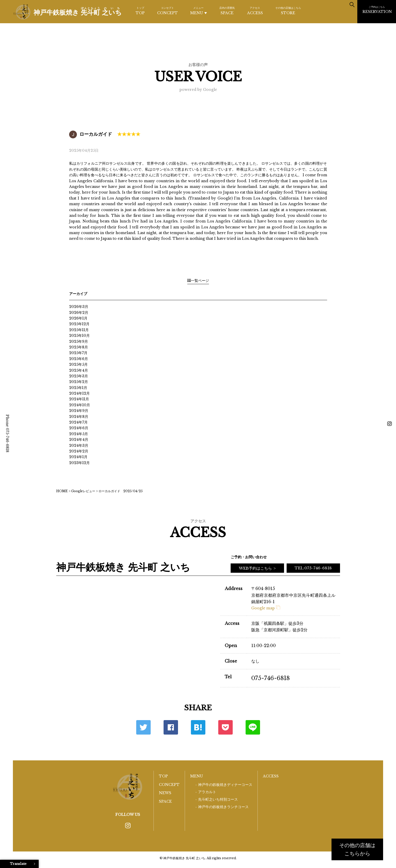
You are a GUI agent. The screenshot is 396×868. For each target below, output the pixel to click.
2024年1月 (78, 457)
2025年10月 (79, 336)
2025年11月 (79, 330)
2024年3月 (79, 445)
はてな (198, 727)
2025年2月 (79, 382)
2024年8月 (79, 417)
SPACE (227, 11)
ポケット (225, 727)
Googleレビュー (83, 491)
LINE (253, 727)
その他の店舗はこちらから (357, 849)
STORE (288, 11)
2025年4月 (79, 370)
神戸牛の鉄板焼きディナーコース (225, 785)
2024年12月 (79, 393)
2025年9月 (79, 341)
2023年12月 (79, 463)
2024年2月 (79, 451)
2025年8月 (79, 347)
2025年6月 (79, 359)
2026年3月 (79, 307)
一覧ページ (198, 281)
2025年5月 (78, 364)
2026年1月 (78, 318)
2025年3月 (79, 376)
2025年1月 (78, 388)
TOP (140, 11)
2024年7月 (78, 422)
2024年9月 (79, 411)
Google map (266, 608)
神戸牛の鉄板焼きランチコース (223, 807)
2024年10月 (80, 405)
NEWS (165, 793)
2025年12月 (79, 324)
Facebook (171, 727)
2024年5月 (79, 434)
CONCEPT (167, 11)
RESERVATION (377, 10)
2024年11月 (79, 399)
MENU (199, 11)
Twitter (143, 727)
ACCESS (255, 11)
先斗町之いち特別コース (218, 799)
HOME (62, 491)
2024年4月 (79, 440)
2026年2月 (79, 313)
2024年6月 (79, 428)
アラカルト (207, 792)
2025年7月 (78, 353)
